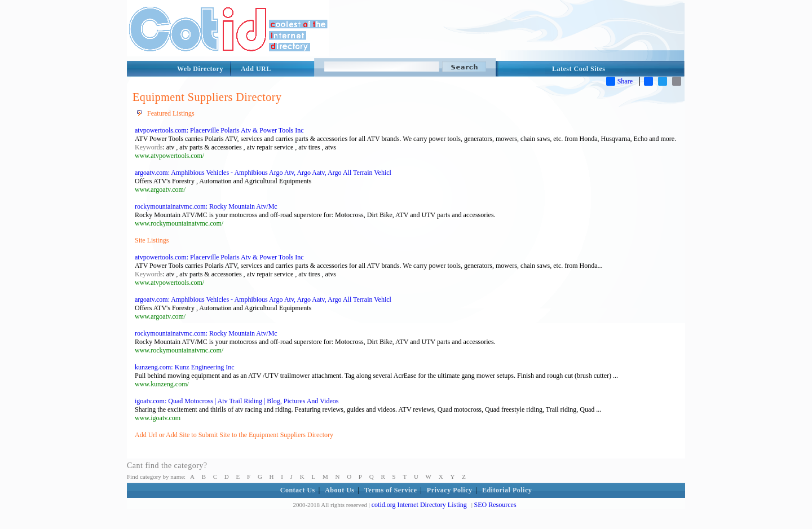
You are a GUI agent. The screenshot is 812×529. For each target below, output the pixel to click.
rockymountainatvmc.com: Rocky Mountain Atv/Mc (206, 206)
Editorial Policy (507, 490)
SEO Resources (495, 505)
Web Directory (200, 69)
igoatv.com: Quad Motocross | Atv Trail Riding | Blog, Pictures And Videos (237, 401)
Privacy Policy (450, 490)
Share (619, 81)
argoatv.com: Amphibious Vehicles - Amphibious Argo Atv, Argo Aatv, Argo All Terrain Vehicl (263, 173)
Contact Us (298, 490)
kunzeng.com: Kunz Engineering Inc (185, 367)
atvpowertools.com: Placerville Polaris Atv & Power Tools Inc (219, 130)
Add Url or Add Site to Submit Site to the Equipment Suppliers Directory (234, 435)
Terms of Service (391, 490)
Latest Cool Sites (579, 69)
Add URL (256, 69)
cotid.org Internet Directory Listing (419, 505)
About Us (339, 490)
